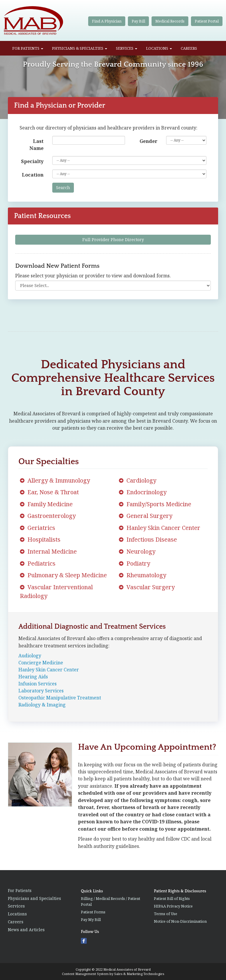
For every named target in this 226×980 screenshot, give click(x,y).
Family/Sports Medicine (159, 504)
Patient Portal (207, 21)
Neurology (141, 551)
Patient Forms (93, 912)
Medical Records (170, 21)
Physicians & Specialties (80, 48)
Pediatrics (41, 563)
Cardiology (141, 480)
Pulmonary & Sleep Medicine (67, 575)
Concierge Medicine (41, 663)
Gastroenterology (52, 516)
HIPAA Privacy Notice (173, 906)
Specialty (32, 161)
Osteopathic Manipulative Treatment (60, 698)
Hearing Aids (33, 677)
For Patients (28, 48)
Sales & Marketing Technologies (139, 974)
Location (33, 175)
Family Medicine (50, 504)
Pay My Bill (91, 919)
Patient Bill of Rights (172, 898)
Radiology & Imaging (42, 705)
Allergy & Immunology (59, 480)
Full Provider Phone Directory (113, 240)
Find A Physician (107, 21)
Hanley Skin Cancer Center (163, 528)
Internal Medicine (52, 551)
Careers (189, 48)
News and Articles (26, 930)
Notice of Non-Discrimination (180, 921)
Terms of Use (166, 914)
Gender (148, 141)
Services (127, 48)
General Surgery (149, 516)
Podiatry (138, 563)
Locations (159, 48)
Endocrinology (146, 492)
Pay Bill (138, 21)
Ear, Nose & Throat (53, 492)
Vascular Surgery (151, 587)
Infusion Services (38, 684)
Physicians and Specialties (34, 898)
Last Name (36, 145)
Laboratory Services (41, 691)
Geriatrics (41, 528)
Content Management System (85, 974)
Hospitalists (44, 539)
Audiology (30, 656)
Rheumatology (146, 575)
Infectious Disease (152, 539)
